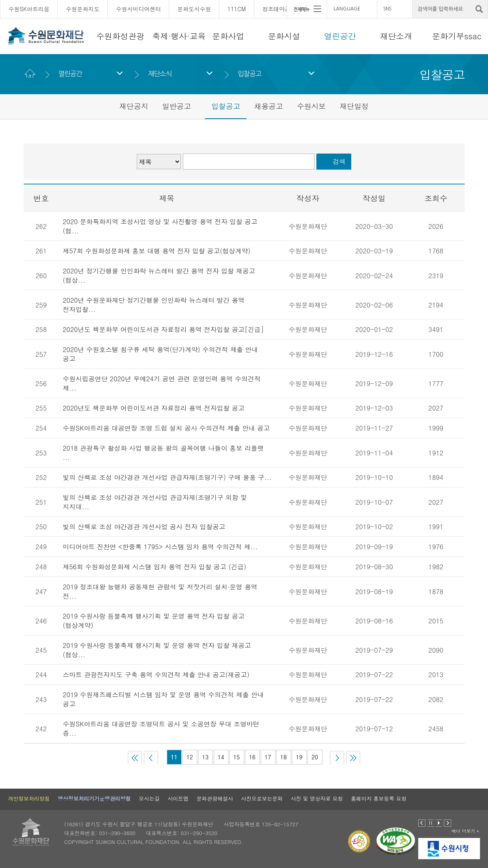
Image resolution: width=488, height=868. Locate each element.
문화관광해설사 (215, 798)
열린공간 (340, 36)
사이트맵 (178, 798)
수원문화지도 (83, 9)
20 (315, 757)
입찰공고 (250, 74)
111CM (237, 9)
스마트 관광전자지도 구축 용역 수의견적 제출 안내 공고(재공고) (156, 675)
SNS (387, 9)
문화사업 (228, 36)
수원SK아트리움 (29, 9)
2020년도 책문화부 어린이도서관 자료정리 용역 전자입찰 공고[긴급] (163, 329)
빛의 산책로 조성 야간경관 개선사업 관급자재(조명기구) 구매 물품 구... (167, 477)
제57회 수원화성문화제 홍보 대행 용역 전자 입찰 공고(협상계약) (157, 251)
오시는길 (149, 798)
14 (221, 757)
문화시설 (284, 36)
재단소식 (160, 74)
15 (237, 757)
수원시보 (312, 106)
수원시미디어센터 (138, 9)
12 (190, 757)
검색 (339, 161)
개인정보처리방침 (29, 798)
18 (283, 757)
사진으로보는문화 (262, 798)
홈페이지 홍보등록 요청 (379, 798)
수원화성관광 (120, 36)
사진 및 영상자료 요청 (317, 798)
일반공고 (176, 106)
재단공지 (134, 106)
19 (299, 757)
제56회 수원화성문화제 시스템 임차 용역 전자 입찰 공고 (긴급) (155, 567)
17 (268, 757)
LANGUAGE (347, 9)
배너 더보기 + (465, 831)
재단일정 (354, 106)
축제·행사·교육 (179, 36)
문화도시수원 (194, 9)
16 (252, 757)
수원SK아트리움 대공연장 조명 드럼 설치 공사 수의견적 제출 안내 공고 (167, 428)
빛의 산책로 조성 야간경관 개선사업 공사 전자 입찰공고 (144, 527)
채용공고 (269, 106)
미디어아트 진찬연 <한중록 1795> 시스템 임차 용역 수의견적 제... (160, 547)
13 (205, 757)
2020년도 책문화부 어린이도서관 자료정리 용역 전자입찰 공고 (154, 408)
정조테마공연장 (282, 9)
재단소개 (396, 36)
